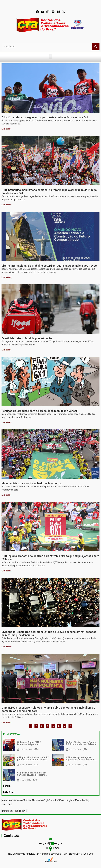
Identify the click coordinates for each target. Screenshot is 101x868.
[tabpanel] (50, 760)
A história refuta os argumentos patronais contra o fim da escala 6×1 (45, 117)
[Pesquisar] (96, 47)
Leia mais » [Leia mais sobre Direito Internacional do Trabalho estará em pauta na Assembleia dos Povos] (6, 277)
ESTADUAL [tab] (9, 792)
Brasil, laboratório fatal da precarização (27, 338)
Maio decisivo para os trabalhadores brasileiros (32, 483)
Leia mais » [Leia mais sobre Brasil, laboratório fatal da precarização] (6, 350)
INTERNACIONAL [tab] (12, 734)
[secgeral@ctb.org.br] (51, 839)
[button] (50, 56)
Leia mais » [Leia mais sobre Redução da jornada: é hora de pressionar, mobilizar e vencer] (6, 422)
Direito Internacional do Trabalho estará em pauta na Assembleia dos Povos (49, 266)
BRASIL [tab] (7, 786)
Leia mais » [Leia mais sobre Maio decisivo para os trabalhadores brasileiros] (6, 495)
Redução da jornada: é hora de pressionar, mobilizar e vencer (39, 411)
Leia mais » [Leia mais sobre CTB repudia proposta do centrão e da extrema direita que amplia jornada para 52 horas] (6, 571)
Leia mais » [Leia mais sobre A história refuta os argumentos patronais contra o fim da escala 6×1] (6, 129)
